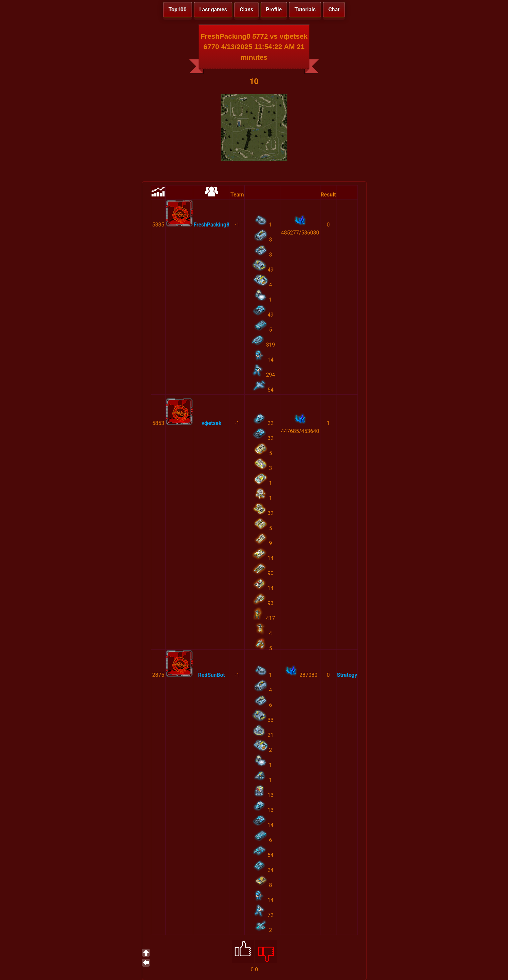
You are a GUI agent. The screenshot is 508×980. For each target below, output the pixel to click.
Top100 (178, 10)
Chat (334, 10)
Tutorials (305, 10)
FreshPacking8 (211, 225)
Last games (213, 10)
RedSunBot (211, 675)
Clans (246, 10)
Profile (274, 10)
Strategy (347, 675)
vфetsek (211, 423)
